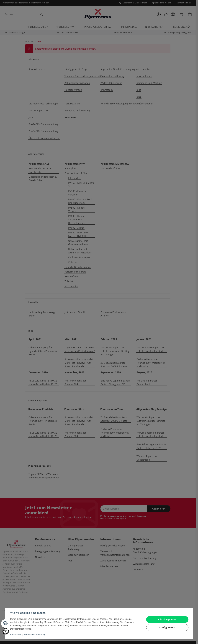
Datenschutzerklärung (35, 635)
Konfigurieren (167, 627)
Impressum (16, 635)
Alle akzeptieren (167, 619)
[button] (6, 631)
